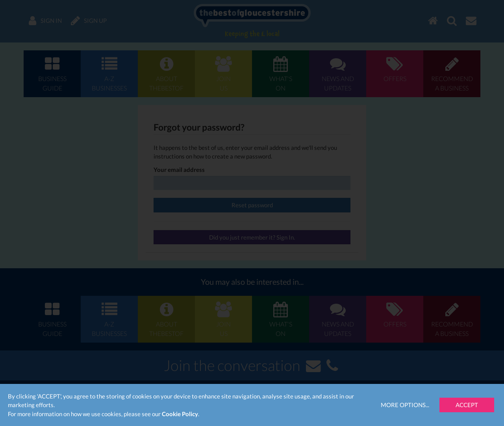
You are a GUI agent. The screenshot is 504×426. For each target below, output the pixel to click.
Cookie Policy (180, 414)
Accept (467, 405)
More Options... (405, 405)
